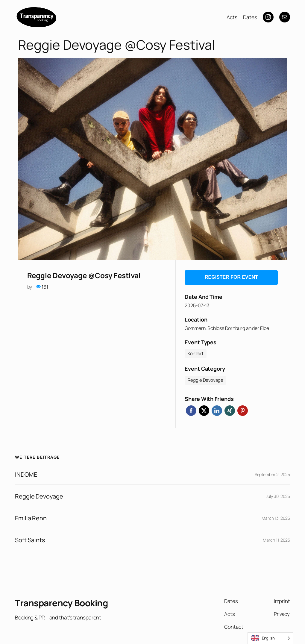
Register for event (231, 276)
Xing (230, 409)
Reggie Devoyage (40, 494)
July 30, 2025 (278, 494)
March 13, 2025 (276, 516)
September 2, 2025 (272, 473)
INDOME (26, 473)
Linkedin (217, 409)
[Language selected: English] (270, 638)
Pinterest (243, 409)
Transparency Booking (63, 601)
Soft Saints (31, 538)
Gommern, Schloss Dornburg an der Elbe (227, 326)
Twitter (204, 409)
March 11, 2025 (276, 538)
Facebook (191, 409)
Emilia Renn (31, 516)
